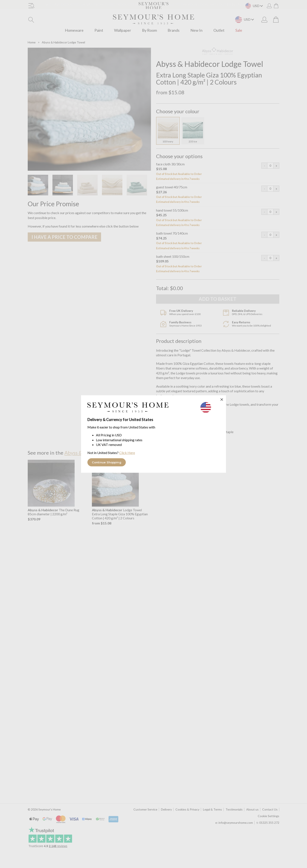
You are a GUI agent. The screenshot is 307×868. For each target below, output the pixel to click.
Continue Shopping (107, 462)
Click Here (127, 453)
